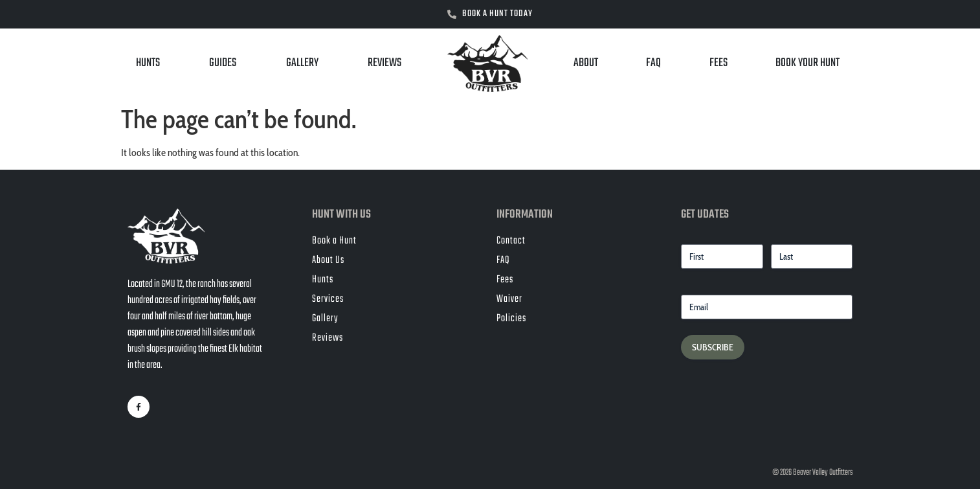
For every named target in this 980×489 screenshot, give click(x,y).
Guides (223, 63)
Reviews (384, 63)
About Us (328, 260)
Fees (718, 63)
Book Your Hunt (807, 63)
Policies (511, 319)
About (586, 63)
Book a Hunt (334, 241)
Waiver (509, 299)
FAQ (653, 63)
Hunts (148, 63)
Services (328, 299)
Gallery (302, 63)
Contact (511, 241)
